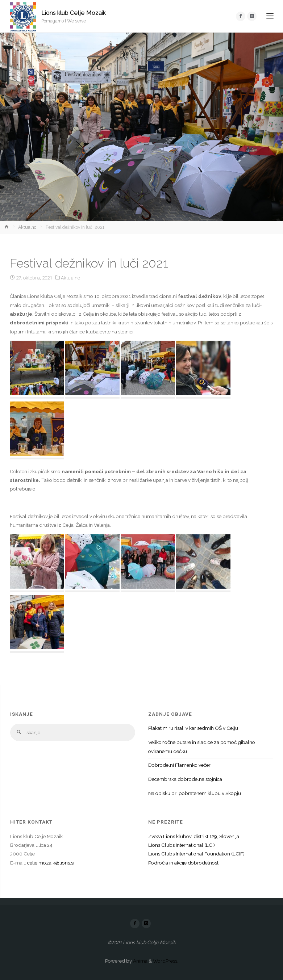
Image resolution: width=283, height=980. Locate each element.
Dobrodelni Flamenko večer (179, 765)
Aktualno (27, 227)
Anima (140, 961)
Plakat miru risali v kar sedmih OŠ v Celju (193, 728)
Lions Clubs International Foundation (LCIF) (196, 854)
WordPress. (166, 961)
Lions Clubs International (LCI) (182, 845)
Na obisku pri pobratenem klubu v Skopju (195, 793)
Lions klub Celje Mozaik (74, 13)
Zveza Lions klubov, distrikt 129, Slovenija (194, 836)
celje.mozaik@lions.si (51, 863)
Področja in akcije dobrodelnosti (184, 863)
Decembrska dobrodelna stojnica (185, 779)
